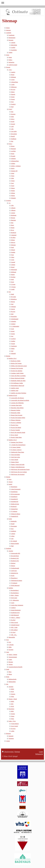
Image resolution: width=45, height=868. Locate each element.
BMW (12, 689)
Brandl (13, 524)
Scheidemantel (15, 319)
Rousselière (14, 316)
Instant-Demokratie (16, 610)
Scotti (12, 329)
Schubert (13, 324)
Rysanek (13, 156)
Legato (10, 659)
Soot (12, 336)
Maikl (12, 294)
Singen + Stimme (13, 655)
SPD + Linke (14, 627)
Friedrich (13, 104)
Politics (10, 60)
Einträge (8, 477)
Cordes (13, 85)
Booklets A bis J (12, 358)
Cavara (13, 80)
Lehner (13, 536)
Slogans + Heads (13, 699)
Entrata (8, 28)
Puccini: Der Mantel (16, 428)
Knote (12, 282)
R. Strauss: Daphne (16, 447)
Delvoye (13, 242)
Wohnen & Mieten (16, 514)
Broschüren (11, 709)
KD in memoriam (15, 494)
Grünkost (13, 608)
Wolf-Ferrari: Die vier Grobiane (19, 472)
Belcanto (11, 662)
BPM (12, 711)
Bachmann (14, 215)
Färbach (13, 250)
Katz (12, 112)
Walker (13, 349)
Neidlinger (14, 139)
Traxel (13, 186)
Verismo (11, 664)
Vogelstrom (14, 346)
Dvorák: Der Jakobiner (17, 371)
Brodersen (13, 233)
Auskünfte (9, 33)
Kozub (13, 122)
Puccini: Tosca (15, 425)
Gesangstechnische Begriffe (15, 667)
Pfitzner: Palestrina (16, 420)
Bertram (13, 218)
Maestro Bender (15, 544)
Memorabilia (12, 637)
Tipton (13, 176)
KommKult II (14, 499)
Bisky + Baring (15, 595)
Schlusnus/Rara (15, 161)
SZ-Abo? (13, 632)
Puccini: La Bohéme (16, 423)
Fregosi (13, 99)
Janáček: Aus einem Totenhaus (19, 393)
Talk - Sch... (14, 635)
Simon (13, 716)
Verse (7, 640)
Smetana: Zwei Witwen (17, 442)
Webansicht (39, 754)
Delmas (13, 240)
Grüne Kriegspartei (16, 489)
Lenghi (13, 289)
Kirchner (13, 277)
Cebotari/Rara (14, 82)
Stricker (13, 714)
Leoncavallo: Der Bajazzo (17, 398)
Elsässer (13, 566)
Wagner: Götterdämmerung (18, 467)
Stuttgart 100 (14, 171)
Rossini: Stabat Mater (16, 437)
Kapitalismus (14, 492)
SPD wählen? (14, 630)
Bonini (13, 228)
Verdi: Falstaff (15, 460)
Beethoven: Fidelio (16, 361)
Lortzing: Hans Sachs (16, 405)
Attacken (11, 551)
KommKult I (14, 497)
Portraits (8, 67)
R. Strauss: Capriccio (16, 450)
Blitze (10, 672)
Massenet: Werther (16, 410)
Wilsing (13, 193)
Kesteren (13, 114)
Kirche (13, 576)
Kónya (13, 119)
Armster (13, 213)
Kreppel (13, 124)
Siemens (13, 694)
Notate (10, 57)
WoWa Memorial (15, 585)
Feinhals (13, 252)
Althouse (13, 210)
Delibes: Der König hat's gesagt (19, 366)
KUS (10, 642)
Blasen (10, 674)
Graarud (13, 262)
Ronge (13, 154)
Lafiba (13, 731)
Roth (12, 314)
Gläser (13, 257)
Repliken (11, 588)
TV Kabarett (14, 511)
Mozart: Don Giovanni (17, 415)
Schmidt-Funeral (15, 625)
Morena (13, 302)
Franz (12, 255)
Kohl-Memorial (15, 615)
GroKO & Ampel (13, 65)
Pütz (12, 141)
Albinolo (13, 208)
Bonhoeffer (14, 521)
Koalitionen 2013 (15, 613)
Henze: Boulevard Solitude (18, 378)
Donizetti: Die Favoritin (17, 368)
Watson (13, 188)
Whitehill (13, 353)
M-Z (10, 292)
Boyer (12, 230)
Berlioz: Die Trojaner (16, 363)
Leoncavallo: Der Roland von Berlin (20, 400)
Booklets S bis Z (13, 440)
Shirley (13, 168)
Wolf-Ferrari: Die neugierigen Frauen (20, 469)
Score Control (14, 726)
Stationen (8, 30)
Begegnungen (12, 38)
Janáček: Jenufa (15, 388)
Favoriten (11, 650)
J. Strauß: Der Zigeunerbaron (18, 445)
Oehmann (13, 307)
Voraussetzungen (13, 657)
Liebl (12, 126)
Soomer (13, 334)
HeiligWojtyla (14, 573)
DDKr (10, 647)
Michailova (14, 299)
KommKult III (15, 502)
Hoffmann (13, 272)
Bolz (12, 223)
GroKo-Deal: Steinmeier (17, 605)
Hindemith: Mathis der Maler (18, 381)
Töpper (13, 181)
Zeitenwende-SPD (15, 553)
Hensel (13, 267)
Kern (12, 529)
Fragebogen (11, 35)
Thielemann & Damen (16, 581)
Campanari (14, 235)
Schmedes (13, 321)
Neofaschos (11, 62)
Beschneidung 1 (15, 590)
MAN (12, 692)
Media (8, 677)
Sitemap (17, 752)
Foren (10, 479)
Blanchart (13, 220)
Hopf (12, 107)
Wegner (13, 191)
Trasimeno (11, 738)
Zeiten (8, 55)
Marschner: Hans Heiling (17, 408)
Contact (8, 741)
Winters (13, 196)
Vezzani (13, 344)
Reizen (13, 146)
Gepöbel (13, 48)
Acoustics (8, 200)
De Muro (13, 238)
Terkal (12, 173)
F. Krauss (13, 287)
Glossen (10, 482)
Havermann (14, 526)
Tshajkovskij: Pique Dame (17, 452)
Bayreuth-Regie (15, 556)
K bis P (10, 109)
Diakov (13, 92)
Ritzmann (13, 149)
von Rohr (13, 151)
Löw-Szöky (14, 131)
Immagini (11, 736)
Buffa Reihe (14, 45)
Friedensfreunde (15, 568)
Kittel (12, 279)
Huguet (13, 275)
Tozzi (12, 183)
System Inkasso (15, 724)
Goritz (13, 260)
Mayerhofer (14, 134)
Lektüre (10, 52)
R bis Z (10, 144)
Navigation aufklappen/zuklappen (22, 3)
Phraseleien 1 (14, 578)
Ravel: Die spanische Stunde (18, 432)
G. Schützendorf (15, 326)
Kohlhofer (13, 531)
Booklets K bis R (13, 395)
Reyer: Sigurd (14, 435)
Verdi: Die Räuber (15, 455)
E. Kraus (13, 284)
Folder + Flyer (12, 721)
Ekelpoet (13, 563)
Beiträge (8, 356)
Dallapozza (14, 87)
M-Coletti (13, 297)
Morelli (13, 136)
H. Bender (11, 645)
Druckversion (8, 752)
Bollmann (13, 77)
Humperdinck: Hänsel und (17, 386)
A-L (9, 203)
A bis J (10, 70)
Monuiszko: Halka (16, 413)
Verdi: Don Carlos (15, 457)
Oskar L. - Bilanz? (16, 618)
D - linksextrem (15, 600)
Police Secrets (14, 622)
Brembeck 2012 (15, 561)
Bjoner (13, 75)
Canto (7, 652)
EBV (12, 704)
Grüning (13, 265)
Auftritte (13, 43)
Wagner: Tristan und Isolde (18, 465)
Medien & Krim (15, 504)
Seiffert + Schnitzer (16, 166)
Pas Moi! (13, 620)
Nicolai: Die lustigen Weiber (18, 418)
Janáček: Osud (15, 391)
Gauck (13, 603)
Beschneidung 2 (15, 593)
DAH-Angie (14, 598)
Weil (12, 351)
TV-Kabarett (14, 583)
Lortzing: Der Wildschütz (17, 403)
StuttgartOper (14, 509)
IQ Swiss (13, 729)
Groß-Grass (14, 571)
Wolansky (13, 198)
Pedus (12, 696)
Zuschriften (14, 50)
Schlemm (13, 159)
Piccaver (13, 312)
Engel (12, 247)
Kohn (12, 117)
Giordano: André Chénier (17, 373)
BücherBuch (14, 487)
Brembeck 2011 (15, 558)
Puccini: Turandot (15, 430)
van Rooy (13, 339)
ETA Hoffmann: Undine (17, 383)
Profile (10, 519)
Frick (12, 102)
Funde (8, 669)
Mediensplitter (12, 682)
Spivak (13, 331)
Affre (12, 205)
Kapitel (10, 484)
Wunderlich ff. (15, 516)
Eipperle (13, 94)
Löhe (12, 129)
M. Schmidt (14, 541)
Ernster (13, 97)
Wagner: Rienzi (15, 462)
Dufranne (13, 245)
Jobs (7, 684)
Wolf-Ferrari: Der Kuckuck (18, 474)
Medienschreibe (12, 679)
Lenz (12, 539)
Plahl (12, 546)
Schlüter (13, 163)
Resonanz (11, 40)
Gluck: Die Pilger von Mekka (18, 376)
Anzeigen (11, 687)
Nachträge (9, 548)
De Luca (13, 89)
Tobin (12, 178)
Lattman (13, 534)
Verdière (13, 341)
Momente (8, 734)
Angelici (13, 72)
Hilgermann (14, 270)
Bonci (12, 225)
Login (41, 752)
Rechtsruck (14, 506)
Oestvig (13, 309)
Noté (12, 304)
